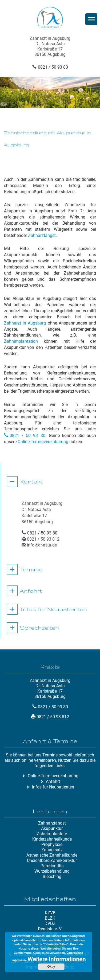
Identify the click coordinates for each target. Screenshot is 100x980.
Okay (51, 967)
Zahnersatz (52, 850)
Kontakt (31, 481)
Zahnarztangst (42, 235)
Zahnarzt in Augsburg (25, 323)
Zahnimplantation (21, 341)
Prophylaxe (52, 844)
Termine (31, 569)
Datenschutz (75, 953)
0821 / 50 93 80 (53, 67)
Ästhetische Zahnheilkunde (52, 855)
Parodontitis (52, 866)
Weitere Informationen (57, 959)
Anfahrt (31, 591)
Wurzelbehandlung (52, 871)
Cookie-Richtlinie (56, 944)
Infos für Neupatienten (53, 609)
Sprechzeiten (39, 628)
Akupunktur (52, 828)
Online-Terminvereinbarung (43, 442)
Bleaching (52, 876)
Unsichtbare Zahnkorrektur (52, 860)
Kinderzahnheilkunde (52, 839)
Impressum (19, 960)
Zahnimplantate (52, 834)
